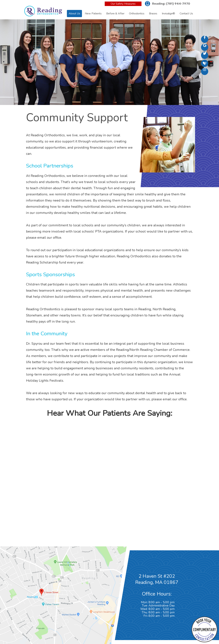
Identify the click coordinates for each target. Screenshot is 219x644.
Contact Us (186, 14)
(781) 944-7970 (178, 4)
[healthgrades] (205, 63)
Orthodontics (137, 14)
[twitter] (205, 55)
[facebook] (205, 39)
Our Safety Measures (123, 4)
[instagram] (205, 71)
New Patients (93, 14)
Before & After (115, 14)
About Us (74, 14)
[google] (205, 47)
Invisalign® (168, 14)
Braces (153, 14)
